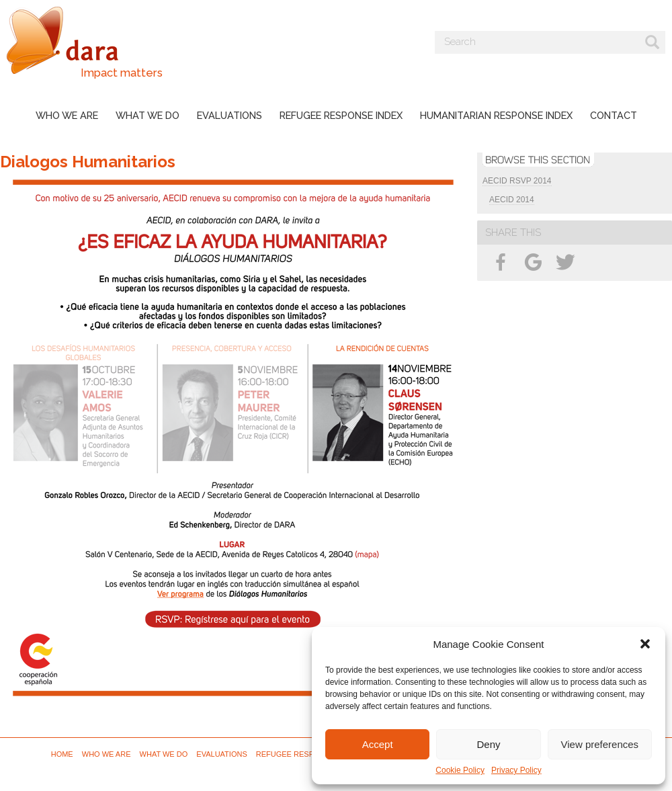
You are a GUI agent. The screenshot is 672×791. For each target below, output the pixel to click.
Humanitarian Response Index (496, 115)
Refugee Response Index (341, 115)
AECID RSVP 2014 (517, 181)
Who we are (67, 115)
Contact (614, 115)
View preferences (600, 744)
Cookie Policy (460, 770)
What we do (148, 115)
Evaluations (229, 115)
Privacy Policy (516, 770)
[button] (645, 644)
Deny (488, 744)
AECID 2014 (512, 200)
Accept (378, 744)
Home (62, 754)
